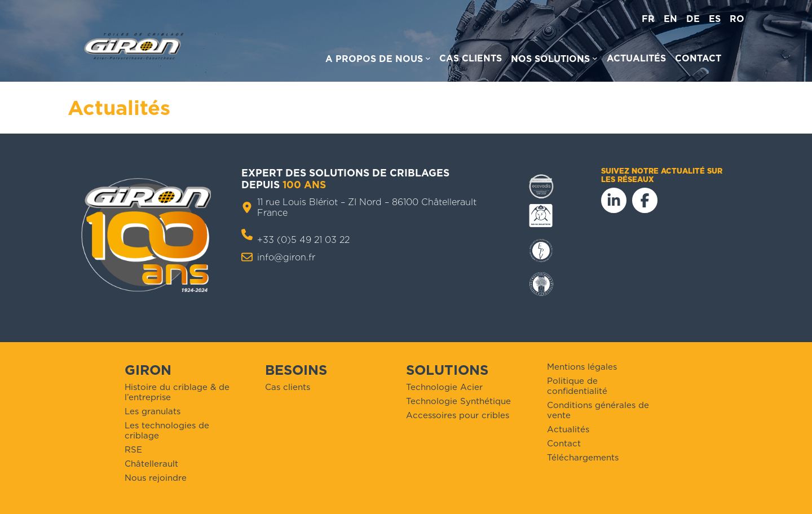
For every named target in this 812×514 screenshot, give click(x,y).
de (693, 19)
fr (648, 19)
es (715, 19)
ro (737, 19)
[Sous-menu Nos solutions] (554, 61)
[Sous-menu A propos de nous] (378, 61)
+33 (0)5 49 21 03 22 (303, 240)
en (670, 19)
